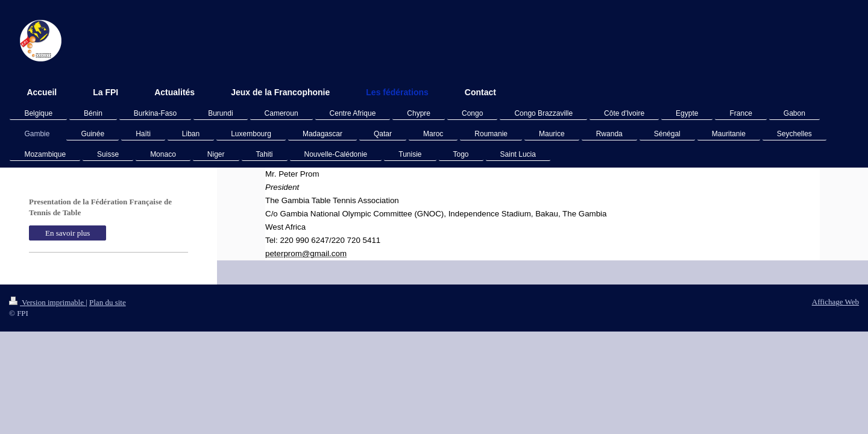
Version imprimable (47, 302)
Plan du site (108, 302)
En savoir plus (68, 233)
